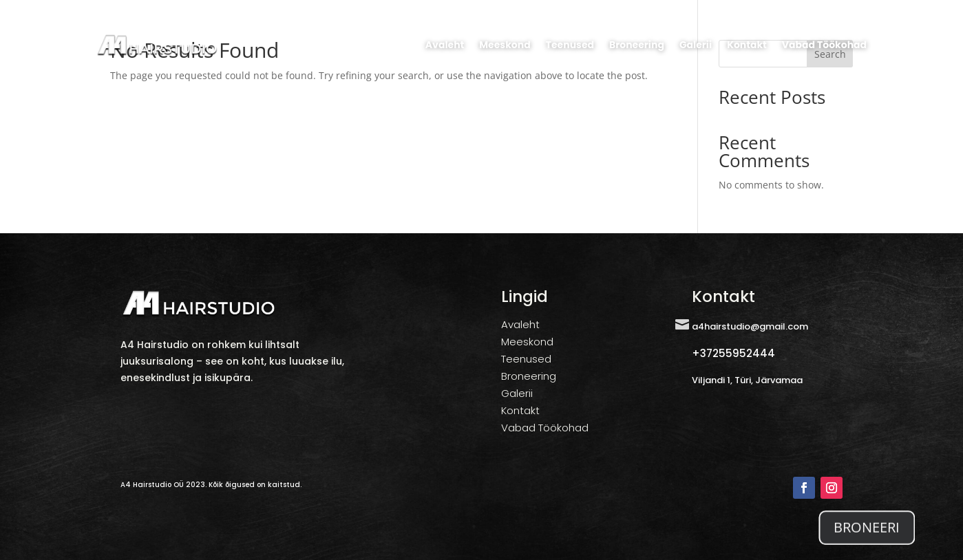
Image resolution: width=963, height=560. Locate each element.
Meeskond (505, 45)
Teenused (570, 45)
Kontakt (747, 45)
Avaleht (445, 45)
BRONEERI (867, 540)
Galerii (696, 45)
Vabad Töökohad (824, 45)
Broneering (637, 45)
